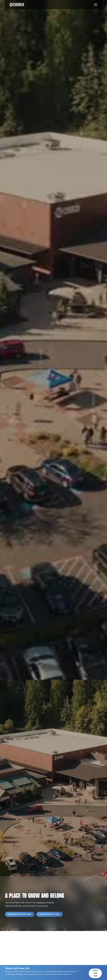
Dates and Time (95, 973)
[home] (17, 5)
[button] (95, 5)
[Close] (100, 973)
